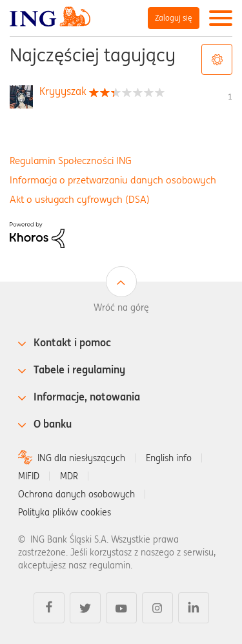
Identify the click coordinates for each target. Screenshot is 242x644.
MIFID (29, 476)
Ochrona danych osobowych (76, 494)
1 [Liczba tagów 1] (230, 97)
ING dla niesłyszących (81, 458)
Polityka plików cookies (65, 512)
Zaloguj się (174, 18)
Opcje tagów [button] (217, 59)
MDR (69, 476)
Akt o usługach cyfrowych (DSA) (80, 199)
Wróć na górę (121, 307)
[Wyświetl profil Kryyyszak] (63, 91)
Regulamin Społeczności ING (71, 161)
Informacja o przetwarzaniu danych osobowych (113, 180)
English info (169, 458)
